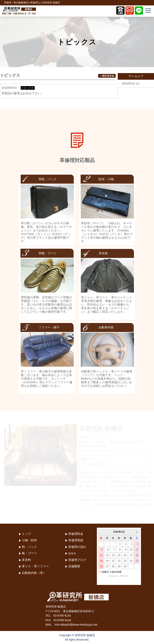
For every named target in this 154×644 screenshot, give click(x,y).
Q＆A (72, 553)
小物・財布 (29, 540)
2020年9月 (128, 84)
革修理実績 (76, 540)
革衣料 (26, 560)
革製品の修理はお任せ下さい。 (23, 93)
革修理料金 (76, 534)
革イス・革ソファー (35, 566)
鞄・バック (29, 547)
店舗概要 (74, 566)
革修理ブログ (77, 560)
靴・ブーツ (29, 553)
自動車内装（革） (34, 573)
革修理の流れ (77, 547)
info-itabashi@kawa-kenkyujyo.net (76, 625)
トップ (26, 534)
